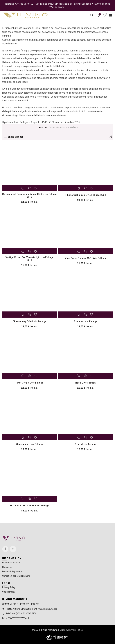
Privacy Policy (9, 587)
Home (44, 127)
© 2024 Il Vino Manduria (45, 630)
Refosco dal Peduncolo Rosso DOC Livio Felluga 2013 (30, 195)
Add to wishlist (36, 188)
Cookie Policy (9, 592)
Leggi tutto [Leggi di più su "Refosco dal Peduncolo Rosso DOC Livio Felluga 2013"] (23, 188)
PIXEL (80, 630)
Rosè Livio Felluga (85, 383)
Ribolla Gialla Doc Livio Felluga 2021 (85, 195)
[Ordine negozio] (110, 137)
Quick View (30, 188)
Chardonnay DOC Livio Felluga (30, 321)
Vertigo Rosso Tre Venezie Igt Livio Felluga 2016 (30, 259)
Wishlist (100, 14)
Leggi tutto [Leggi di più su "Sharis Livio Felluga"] (79, 437)
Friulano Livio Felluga (85, 321)
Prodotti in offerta (11, 563)
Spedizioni (7, 567)
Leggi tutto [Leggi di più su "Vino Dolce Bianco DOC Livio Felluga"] (79, 251)
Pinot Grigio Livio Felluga (30, 383)
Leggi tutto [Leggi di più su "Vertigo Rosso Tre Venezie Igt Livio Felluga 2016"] (23, 251)
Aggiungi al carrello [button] (79, 188)
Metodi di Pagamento (13, 571)
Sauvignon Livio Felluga (30, 444)
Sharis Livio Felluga (85, 444)
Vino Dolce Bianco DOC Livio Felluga (85, 258)
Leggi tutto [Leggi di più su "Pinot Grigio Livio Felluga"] (23, 376)
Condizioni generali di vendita (16, 576)
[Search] (92, 15)
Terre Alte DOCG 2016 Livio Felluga (29, 506)
